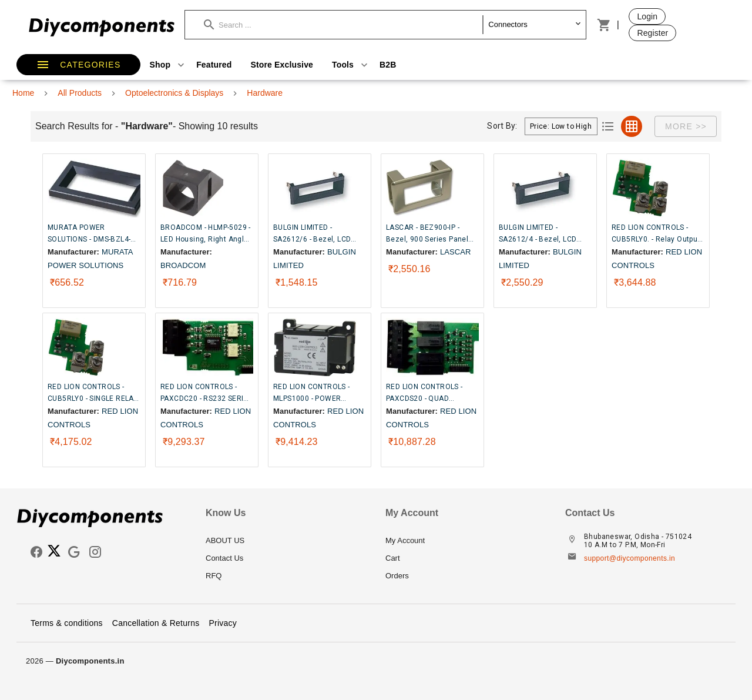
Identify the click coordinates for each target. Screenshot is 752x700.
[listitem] (286, 541)
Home (23, 93)
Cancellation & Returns (156, 623)
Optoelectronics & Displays (174, 93)
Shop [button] (169, 65)
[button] (343, 25)
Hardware (265, 93)
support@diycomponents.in (630, 558)
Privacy (223, 623)
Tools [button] (351, 65)
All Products (80, 93)
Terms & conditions (67, 623)
